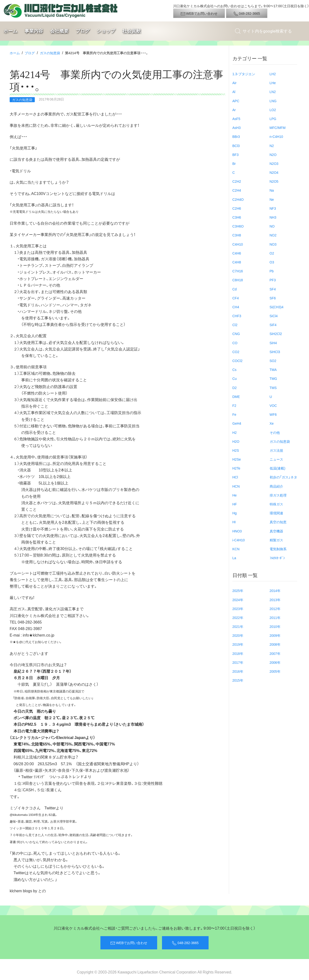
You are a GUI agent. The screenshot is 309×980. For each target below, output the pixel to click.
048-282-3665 (247, 13)
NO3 (273, 244)
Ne (272, 199)
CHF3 (237, 316)
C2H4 (237, 190)
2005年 (275, 671)
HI (234, 522)
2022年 (238, 618)
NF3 (273, 208)
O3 (272, 262)
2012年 (275, 609)
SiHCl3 (275, 352)
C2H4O (238, 199)
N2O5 (274, 181)
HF (235, 504)
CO (235, 343)
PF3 (273, 280)
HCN (236, 486)
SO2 (273, 361)
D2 (235, 388)
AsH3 (237, 128)
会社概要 (59, 31)
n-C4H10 (276, 136)
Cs (235, 369)
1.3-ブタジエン (244, 74)
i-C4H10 (239, 540)
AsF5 (236, 119)
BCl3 (236, 146)
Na (272, 190)
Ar (234, 110)
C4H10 (238, 244)
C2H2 (237, 181)
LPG (273, 119)
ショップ (106, 31)
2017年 (238, 662)
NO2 (273, 235)
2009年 (275, 635)
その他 (275, 432)
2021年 (238, 626)
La (234, 558)
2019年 (238, 644)
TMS (273, 388)
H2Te (236, 468)
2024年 (238, 600)
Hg (235, 513)
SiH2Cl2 (276, 334)
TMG (273, 378)
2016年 (238, 671)
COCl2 (238, 361)
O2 (272, 253)
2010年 (275, 626)
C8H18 (238, 280)
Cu (235, 378)
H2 (235, 432)
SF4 (273, 289)
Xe (272, 423)
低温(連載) (277, 468)
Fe (234, 414)
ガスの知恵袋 (50, 53)
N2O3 (274, 163)
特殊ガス (276, 504)
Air (235, 83)
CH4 (236, 307)
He (235, 495)
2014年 (275, 591)
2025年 (238, 591)
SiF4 (273, 325)
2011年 (275, 618)
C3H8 (237, 235)
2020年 (238, 635)
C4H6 (237, 253)
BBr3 (236, 136)
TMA (273, 369)
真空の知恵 (278, 522)
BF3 (236, 154)
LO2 (273, 110)
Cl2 (235, 325)
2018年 (238, 653)
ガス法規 (276, 450)
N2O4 (274, 172)
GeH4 (237, 423)
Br (234, 163)
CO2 (236, 352)
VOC (273, 405)
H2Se (237, 459)
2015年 (238, 680)
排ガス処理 (278, 495)
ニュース (276, 459)
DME (236, 396)
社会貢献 (132, 31)
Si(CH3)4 (277, 307)
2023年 (238, 609)
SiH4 (273, 343)
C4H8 (237, 262)
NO (272, 226)
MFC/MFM (278, 128)
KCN (236, 549)
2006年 (275, 662)
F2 (234, 405)
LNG (273, 101)
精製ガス (276, 540)
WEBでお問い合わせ (199, 13)
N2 (272, 146)
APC (236, 101)
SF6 (273, 298)
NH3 (273, 217)
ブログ (83, 31)
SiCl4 (274, 316)
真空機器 (276, 531)
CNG (236, 334)
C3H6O (238, 226)
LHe (273, 83)
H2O (236, 441)
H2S (236, 450)
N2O (273, 154)
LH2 (273, 74)
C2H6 (237, 208)
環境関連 (276, 513)
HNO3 (237, 531)
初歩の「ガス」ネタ (283, 477)
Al (234, 92)
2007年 (275, 653)
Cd (235, 289)
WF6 (273, 414)
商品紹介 (276, 486)
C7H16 (238, 271)
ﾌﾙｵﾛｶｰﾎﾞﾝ (277, 558)
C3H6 (237, 217)
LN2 (273, 92)
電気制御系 (278, 549)
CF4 (236, 298)
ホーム (11, 31)
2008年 (275, 644)
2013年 (275, 600)
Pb (272, 271)
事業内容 (34, 31)
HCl (235, 477)
